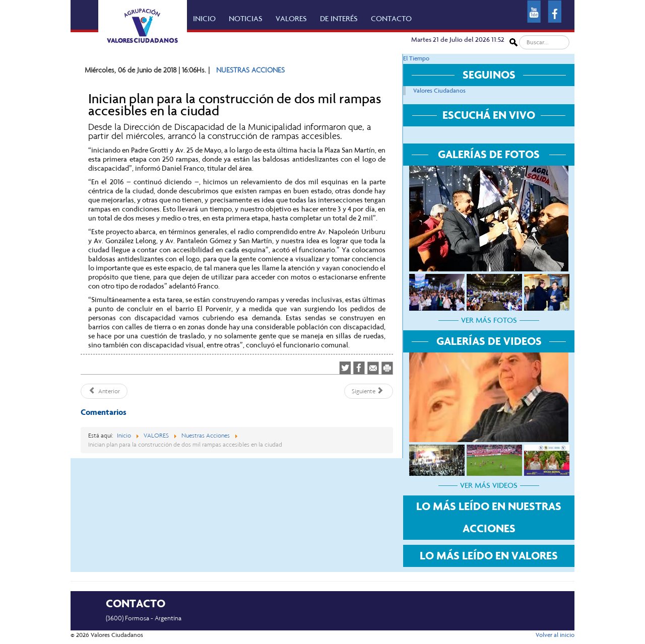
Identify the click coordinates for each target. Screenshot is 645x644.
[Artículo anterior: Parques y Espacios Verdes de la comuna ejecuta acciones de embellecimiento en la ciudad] (104, 391)
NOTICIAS (246, 19)
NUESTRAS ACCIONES (250, 70)
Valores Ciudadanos (439, 91)
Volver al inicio (555, 635)
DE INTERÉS (339, 19)
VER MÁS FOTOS (489, 320)
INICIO (204, 19)
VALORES (291, 19)
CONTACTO (391, 19)
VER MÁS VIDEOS (489, 485)
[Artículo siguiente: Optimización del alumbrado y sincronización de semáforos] (369, 391)
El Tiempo (416, 58)
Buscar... (518, 35)
